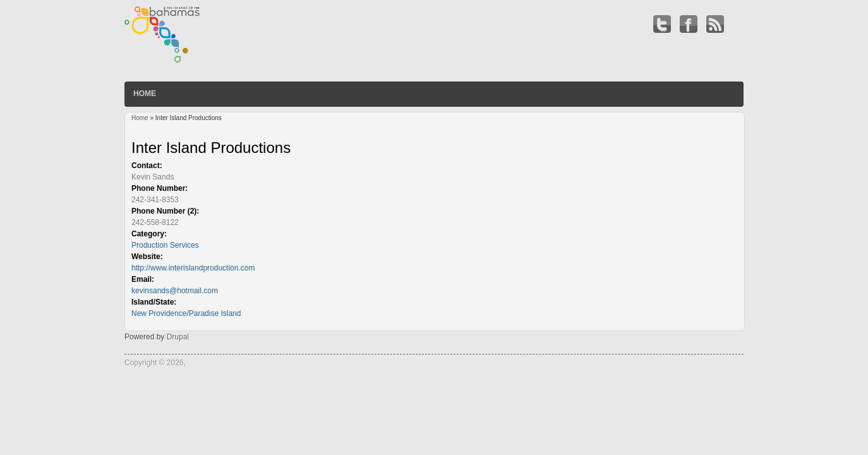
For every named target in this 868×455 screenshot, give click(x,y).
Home (145, 94)
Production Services (165, 245)
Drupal (178, 337)
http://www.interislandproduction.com (193, 268)
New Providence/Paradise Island (186, 313)
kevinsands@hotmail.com (175, 291)
